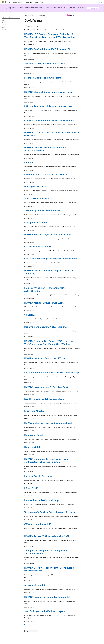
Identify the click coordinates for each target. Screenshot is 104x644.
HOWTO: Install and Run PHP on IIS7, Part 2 (46, 387)
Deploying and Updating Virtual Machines (46, 327)
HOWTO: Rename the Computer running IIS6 (47, 597)
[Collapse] (20, 14)
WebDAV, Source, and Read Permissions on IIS (48, 63)
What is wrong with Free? (37, 198)
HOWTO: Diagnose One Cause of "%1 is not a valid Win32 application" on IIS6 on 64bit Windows (50, 342)
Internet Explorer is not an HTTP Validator (46, 174)
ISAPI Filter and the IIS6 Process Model (44, 399)
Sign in (100, 2)
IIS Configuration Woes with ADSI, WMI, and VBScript (52, 372)
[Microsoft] (3, 2)
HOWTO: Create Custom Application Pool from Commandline (46, 149)
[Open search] (96, 2)
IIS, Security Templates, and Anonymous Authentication (45, 289)
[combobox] (11, 17)
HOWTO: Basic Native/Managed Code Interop (48, 234)
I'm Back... (30, 162)
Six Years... (30, 315)
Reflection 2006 (32, 447)
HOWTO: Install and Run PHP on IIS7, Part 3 (46, 358)
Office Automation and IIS (38, 524)
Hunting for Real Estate (36, 186)
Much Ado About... (34, 411)
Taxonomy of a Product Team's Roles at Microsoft (50, 512)
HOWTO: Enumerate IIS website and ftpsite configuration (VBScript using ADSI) (46, 460)
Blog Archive (33, 15)
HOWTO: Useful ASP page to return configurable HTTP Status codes (49, 569)
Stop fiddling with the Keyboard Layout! (45, 611)
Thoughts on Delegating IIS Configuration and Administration (46, 552)
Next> (26, 625)
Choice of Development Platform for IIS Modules (49, 120)
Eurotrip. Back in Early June (38, 476)
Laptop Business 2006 (36, 222)
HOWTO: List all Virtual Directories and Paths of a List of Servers (52, 134)
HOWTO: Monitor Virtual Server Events (44, 303)
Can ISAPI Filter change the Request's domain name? (51, 258)
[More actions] (78, 15)
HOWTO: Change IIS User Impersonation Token (48, 92)
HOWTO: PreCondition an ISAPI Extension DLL (48, 49)
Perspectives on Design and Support (43, 500)
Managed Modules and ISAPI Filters (43, 78)
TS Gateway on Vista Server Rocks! (42, 210)
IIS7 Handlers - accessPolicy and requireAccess (48, 106)
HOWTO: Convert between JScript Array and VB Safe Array (49, 272)
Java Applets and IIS (35, 585)
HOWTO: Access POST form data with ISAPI (47, 536)
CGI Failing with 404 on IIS (38, 246)
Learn (26, 15)
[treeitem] (12, 20)
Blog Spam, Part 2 (33, 435)
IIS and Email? (31, 488)
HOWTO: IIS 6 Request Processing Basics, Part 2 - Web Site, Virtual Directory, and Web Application (49, 35)
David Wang (42, 15)
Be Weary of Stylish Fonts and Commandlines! (48, 423)
